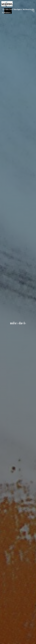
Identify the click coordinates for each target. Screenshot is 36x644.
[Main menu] (33, 11)
